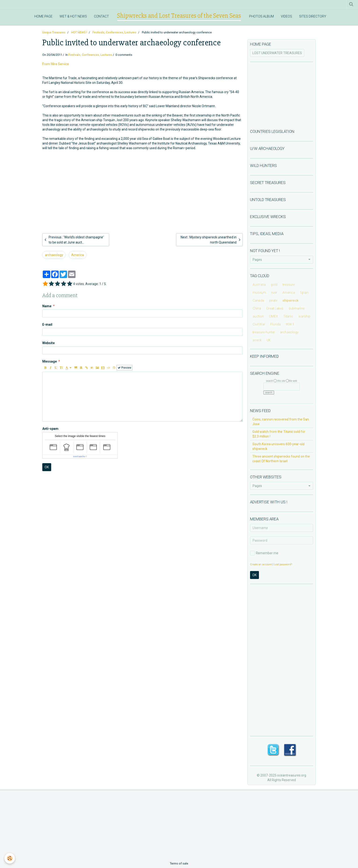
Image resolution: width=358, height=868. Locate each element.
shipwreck (290, 300)
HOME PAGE (43, 16)
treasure (289, 285)
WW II (290, 324)
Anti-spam (50, 429)
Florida (276, 324)
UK (269, 340)
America (78, 255)
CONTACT (101, 16)
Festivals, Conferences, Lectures (114, 32)
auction (258, 316)
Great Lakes (275, 308)
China (257, 308)
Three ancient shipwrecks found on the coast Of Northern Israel (281, 459)
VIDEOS (286, 16)
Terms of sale (179, 863)
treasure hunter (264, 332)
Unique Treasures (54, 32)
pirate (273, 300)
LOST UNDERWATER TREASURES (277, 53)
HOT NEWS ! (79, 32)
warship (304, 316)
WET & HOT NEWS (73, 16)
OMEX (274, 316)
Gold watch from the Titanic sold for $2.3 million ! (279, 434)
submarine (297, 308)
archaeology (54, 255)
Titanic (288, 316)
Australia (259, 285)
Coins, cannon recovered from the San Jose (281, 422)
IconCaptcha (79, 456)
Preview (125, 368)
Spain (304, 293)
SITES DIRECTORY (313, 16)
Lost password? (283, 564)
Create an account (261, 564)
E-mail (47, 325)
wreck (257, 340)
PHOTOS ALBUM (261, 16)
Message (50, 361)
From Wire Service (56, 64)
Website (48, 343)
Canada (258, 300)
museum (259, 293)
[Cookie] (10, 858)
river (274, 293)
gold (274, 285)
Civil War (259, 324)
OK (47, 467)
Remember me (264, 553)
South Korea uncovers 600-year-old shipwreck (278, 446)
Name (47, 306)
